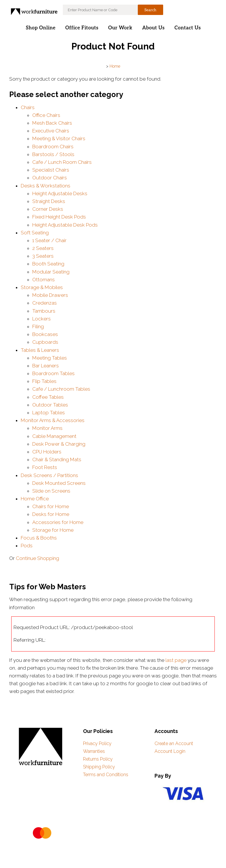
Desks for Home (51, 514)
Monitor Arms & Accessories (53, 420)
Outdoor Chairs (50, 178)
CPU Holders (47, 452)
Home (115, 66)
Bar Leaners (46, 366)
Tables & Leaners (40, 350)
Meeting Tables (50, 358)
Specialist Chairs (51, 170)
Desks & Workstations (46, 186)
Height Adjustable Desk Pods (65, 225)
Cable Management (54, 436)
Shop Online (41, 28)
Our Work (120, 28)
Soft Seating (35, 233)
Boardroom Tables (53, 373)
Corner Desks (48, 209)
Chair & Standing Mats (57, 459)
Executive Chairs (51, 131)
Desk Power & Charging (59, 444)
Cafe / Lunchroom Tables (61, 389)
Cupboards (45, 342)
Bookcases (45, 334)
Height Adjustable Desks (60, 193)
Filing (38, 326)
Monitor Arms (47, 428)
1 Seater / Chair (49, 240)
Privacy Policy (97, 743)
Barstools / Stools (53, 154)
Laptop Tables (49, 413)
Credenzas (45, 303)
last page (176, 660)
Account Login (170, 751)
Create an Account (174, 743)
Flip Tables (44, 381)
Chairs (28, 107)
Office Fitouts (82, 28)
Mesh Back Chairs (52, 123)
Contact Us (188, 28)
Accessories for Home (58, 522)
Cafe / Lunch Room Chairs (62, 162)
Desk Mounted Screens (59, 483)
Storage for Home (53, 530)
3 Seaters (43, 256)
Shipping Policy (99, 767)
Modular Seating (51, 272)
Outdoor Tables (50, 405)
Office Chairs (46, 115)
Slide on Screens (51, 491)
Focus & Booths (39, 538)
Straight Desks (49, 201)
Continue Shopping (37, 558)
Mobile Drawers (50, 295)
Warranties (94, 751)
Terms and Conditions (106, 775)
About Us (153, 28)
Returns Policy (98, 759)
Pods (27, 546)
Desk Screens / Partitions (49, 475)
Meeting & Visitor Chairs (59, 138)
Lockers (42, 319)
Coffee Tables (48, 397)
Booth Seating (48, 264)
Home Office (35, 499)
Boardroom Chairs (53, 147)
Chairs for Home (51, 506)
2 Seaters (43, 248)
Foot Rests (45, 467)
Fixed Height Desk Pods (59, 217)
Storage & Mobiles (42, 287)
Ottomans (44, 280)
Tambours (44, 311)
